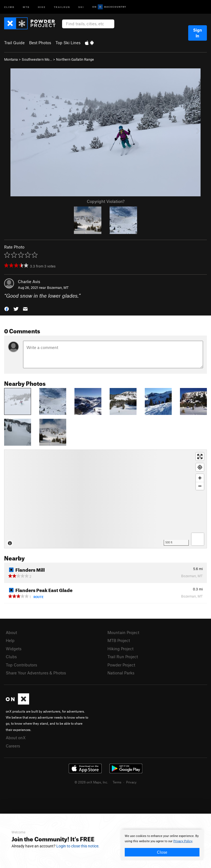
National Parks (121, 673)
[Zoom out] (200, 486)
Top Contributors (21, 665)
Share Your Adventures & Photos (36, 673)
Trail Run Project (123, 657)
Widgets (14, 649)
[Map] (105, 499)
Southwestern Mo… (37, 59)
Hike (42, 7)
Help (10, 640)
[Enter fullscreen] (200, 457)
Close (162, 852)
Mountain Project (123, 632)
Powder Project (121, 665)
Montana (11, 59)
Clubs (11, 657)
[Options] (198, 539)
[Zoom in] (200, 478)
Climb (9, 7)
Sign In (198, 33)
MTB (26, 7)
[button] (7, 309)
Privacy (131, 782)
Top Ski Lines (68, 43)
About (11, 632)
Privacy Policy (183, 841)
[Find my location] (200, 467)
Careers (13, 746)
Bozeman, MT (58, 288)
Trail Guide (14, 43)
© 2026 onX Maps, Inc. (91, 782)
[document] (162, 845)
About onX (16, 738)
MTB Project (119, 640)
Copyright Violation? (106, 201)
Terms (117, 782)
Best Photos (40, 43)
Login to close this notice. (78, 846)
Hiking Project (120, 649)
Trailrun (62, 7)
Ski (81, 7)
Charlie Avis (29, 281)
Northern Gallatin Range (75, 59)
